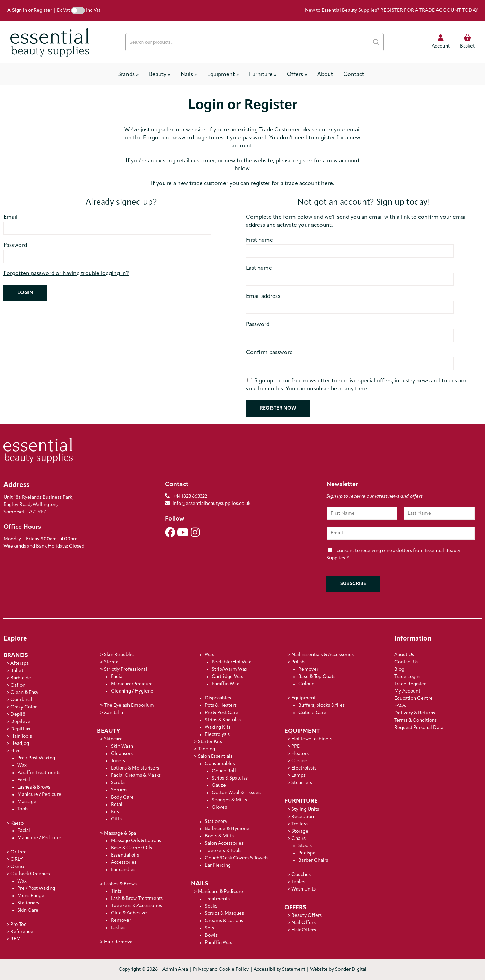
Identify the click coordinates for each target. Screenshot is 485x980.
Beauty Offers (307, 916)
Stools (305, 846)
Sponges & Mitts (229, 800)
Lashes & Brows (34, 787)
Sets (209, 928)
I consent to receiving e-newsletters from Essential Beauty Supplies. (393, 555)
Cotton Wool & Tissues (236, 793)
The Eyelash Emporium (129, 706)
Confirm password (269, 353)
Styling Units (305, 810)
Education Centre (413, 699)
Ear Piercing (218, 865)
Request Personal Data (419, 728)
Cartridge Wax (227, 677)
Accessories (124, 863)
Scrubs (118, 783)
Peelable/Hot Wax (231, 662)
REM (16, 939)
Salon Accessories (224, 844)
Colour (306, 684)
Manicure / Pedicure (39, 795)
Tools (23, 809)
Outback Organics (30, 874)
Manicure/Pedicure (132, 684)
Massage (27, 802)
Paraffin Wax (225, 684)
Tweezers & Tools (223, 851)
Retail (117, 805)
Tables (298, 882)
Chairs (298, 839)
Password (15, 246)
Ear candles (123, 870)
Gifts (116, 819)
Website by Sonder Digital (338, 969)
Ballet (17, 671)
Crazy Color (24, 707)
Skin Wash (122, 746)
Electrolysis (217, 735)
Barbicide (21, 678)
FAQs (400, 706)
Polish (298, 662)
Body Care (122, 797)
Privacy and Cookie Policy (221, 969)
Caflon (18, 685)
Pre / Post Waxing (36, 758)
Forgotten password (169, 138)
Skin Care (28, 910)
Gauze (219, 786)
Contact (354, 75)
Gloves (219, 807)
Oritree (19, 852)
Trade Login (407, 677)
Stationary (28, 903)
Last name (259, 268)
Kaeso (17, 823)
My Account (407, 691)
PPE (296, 746)
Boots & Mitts (219, 836)
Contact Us (406, 662)
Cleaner (300, 761)
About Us (404, 655)
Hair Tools (21, 736)
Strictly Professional (126, 669)
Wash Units (303, 889)
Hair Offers (304, 930)
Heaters (300, 754)
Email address (263, 296)
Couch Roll (224, 771)
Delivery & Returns (415, 713)
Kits (115, 812)
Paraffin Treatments (39, 773)
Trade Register (410, 684)
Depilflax (20, 729)
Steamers (302, 783)
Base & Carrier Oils (131, 848)
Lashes (118, 928)
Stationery (216, 822)
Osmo (17, 867)
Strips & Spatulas (223, 720)
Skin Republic (119, 655)
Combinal (21, 700)
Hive (16, 751)
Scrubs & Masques (224, 914)
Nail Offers (303, 923)
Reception (303, 817)
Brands (128, 75)
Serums (119, 790)
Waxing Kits (218, 727)
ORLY (16, 859)
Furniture (263, 75)
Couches (301, 875)
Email (10, 217)
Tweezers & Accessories (136, 906)
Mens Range (31, 896)
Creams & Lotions (224, 921)
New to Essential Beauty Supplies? (391, 11)
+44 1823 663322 (190, 496)
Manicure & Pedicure (221, 892)
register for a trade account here (292, 184)
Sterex (111, 662)
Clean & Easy (24, 693)
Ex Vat (63, 11)
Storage (300, 831)
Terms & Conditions (416, 720)
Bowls (211, 935)
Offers (297, 75)
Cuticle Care (312, 713)
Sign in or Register (29, 11)
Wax (22, 766)
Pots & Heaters (221, 706)
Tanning (206, 749)
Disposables (218, 698)
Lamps (298, 776)
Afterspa (20, 664)
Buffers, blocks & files (321, 706)
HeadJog (20, 744)
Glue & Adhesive (129, 913)
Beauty (160, 75)
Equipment (223, 75)
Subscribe (353, 584)
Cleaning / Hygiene (132, 691)
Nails (189, 75)
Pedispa (307, 853)
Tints (116, 891)
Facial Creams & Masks (136, 776)
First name (259, 240)
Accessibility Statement (279, 969)
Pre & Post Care (222, 713)
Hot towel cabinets (312, 739)
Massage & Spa (120, 833)
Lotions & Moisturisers (135, 768)
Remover (121, 921)
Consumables (220, 764)
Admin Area (175, 969)
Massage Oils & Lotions (136, 841)
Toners (118, 761)
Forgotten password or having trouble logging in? (66, 274)
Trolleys (300, 824)
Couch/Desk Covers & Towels (237, 858)
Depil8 (18, 715)
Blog (399, 669)
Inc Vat (93, 11)
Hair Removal (119, 942)
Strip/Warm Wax (230, 669)
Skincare (113, 739)
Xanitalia (113, 713)
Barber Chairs (313, 861)
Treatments (217, 899)
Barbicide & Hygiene (227, 829)
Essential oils (125, 855)
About (325, 75)
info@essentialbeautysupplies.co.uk (208, 504)
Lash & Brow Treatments (137, 899)
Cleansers (122, 754)
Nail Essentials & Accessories (323, 655)
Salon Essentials (215, 757)
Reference (22, 932)
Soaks (211, 906)
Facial (24, 780)
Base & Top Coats (317, 677)
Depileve (20, 722)
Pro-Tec (18, 925)
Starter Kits (210, 742)
